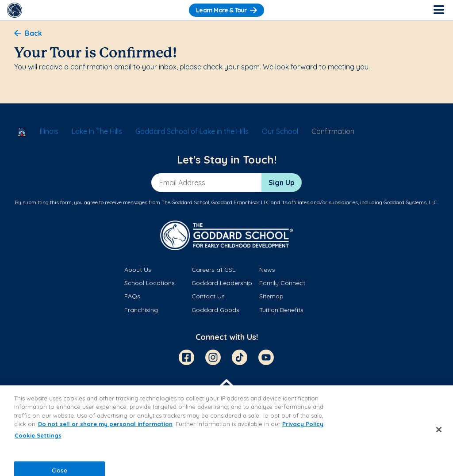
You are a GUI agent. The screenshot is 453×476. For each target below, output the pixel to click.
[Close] (439, 430)
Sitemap (271, 296)
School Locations (150, 283)
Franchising (141, 310)
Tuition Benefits (281, 310)
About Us (138, 270)
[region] (226, 431)
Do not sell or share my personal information (105, 424)
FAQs (132, 296)
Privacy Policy (303, 424)
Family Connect (282, 283)
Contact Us (208, 296)
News (267, 270)
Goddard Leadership (222, 283)
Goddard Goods (215, 310)
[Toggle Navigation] (438, 10)
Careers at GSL (213, 270)
